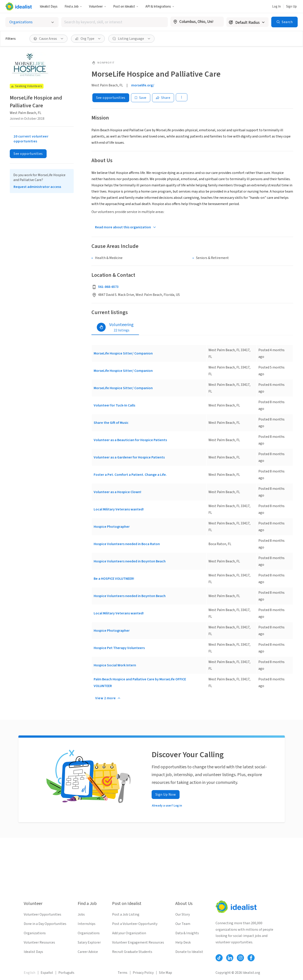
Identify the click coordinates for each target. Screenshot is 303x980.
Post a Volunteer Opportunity (135, 924)
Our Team (183, 924)
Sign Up (291, 7)
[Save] (141, 98)
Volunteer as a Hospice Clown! (117, 492)
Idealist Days (49, 7)
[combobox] (115, 22)
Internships (87, 924)
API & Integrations (160, 7)
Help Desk (183, 942)
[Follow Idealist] (219, 958)
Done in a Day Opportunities (45, 924)
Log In (276, 7)
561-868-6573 (108, 287)
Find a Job (73, 7)
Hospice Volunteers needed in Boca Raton (127, 544)
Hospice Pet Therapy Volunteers (119, 648)
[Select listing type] (32, 22)
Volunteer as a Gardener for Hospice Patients (129, 457)
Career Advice (88, 952)
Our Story (183, 914)
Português (66, 973)
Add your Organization (129, 933)
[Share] (163, 98)
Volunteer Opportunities (43, 914)
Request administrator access (37, 187)
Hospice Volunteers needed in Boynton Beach (130, 561)
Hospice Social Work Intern (115, 665)
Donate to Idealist (189, 952)
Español (47, 973)
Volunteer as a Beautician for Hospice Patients (130, 440)
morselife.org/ (143, 85)
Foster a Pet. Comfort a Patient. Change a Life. (130, 475)
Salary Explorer (89, 942)
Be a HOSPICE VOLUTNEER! (114, 579)
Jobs (81, 914)
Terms (123, 973)
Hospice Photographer (112, 527)
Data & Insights (187, 933)
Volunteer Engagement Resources (138, 942)
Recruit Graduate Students (132, 952)
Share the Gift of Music (111, 423)
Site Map (165, 973)
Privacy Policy (143, 973)
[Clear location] (218, 22)
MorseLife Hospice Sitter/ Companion (123, 353)
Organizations (35, 933)
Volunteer (98, 7)
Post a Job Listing (126, 914)
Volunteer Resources (39, 942)
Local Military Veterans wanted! (119, 509)
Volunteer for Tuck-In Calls (114, 405)
